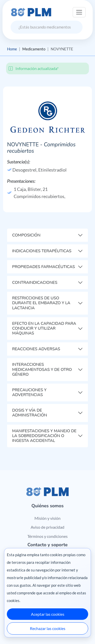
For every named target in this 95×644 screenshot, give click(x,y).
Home (12, 49)
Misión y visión (48, 518)
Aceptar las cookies (48, 614)
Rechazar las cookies (48, 628)
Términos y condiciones (48, 536)
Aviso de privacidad (48, 527)
